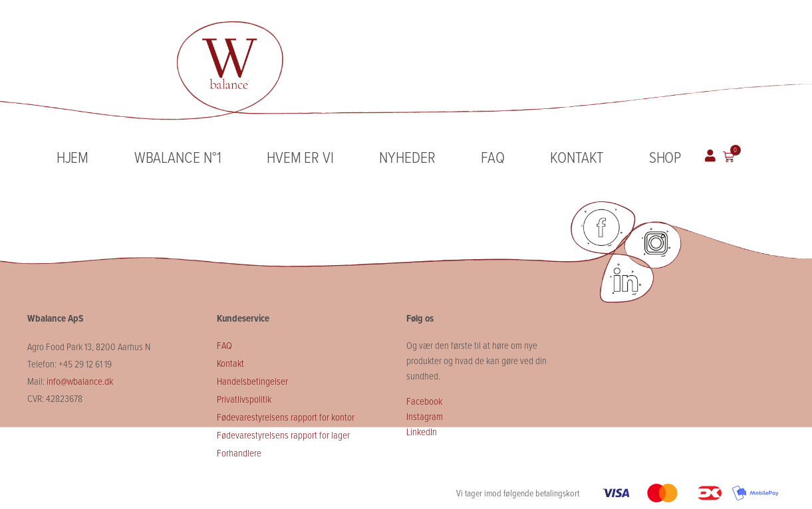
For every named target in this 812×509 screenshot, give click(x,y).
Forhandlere (239, 453)
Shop (665, 156)
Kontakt (577, 156)
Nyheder (407, 156)
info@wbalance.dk (80, 381)
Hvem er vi (300, 156)
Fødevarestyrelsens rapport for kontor (286, 417)
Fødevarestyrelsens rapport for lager (283, 435)
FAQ (493, 156)
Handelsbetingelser (253, 381)
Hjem (73, 156)
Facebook (424, 401)
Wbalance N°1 (178, 156)
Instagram (425, 416)
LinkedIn (422, 431)
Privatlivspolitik (244, 399)
